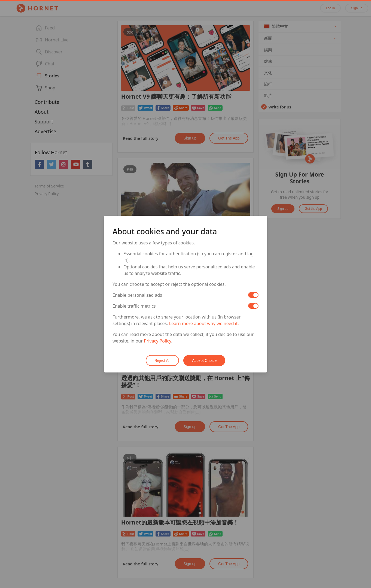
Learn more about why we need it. (204, 323)
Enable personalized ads (137, 295)
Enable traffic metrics (134, 306)
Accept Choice (204, 360)
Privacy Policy (157, 341)
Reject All (162, 360)
